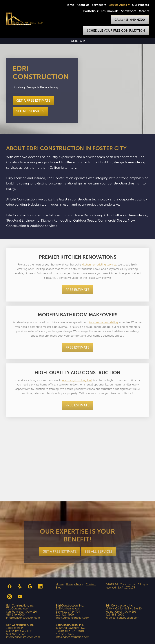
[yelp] (20, 586)
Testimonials (110, 11)
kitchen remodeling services (99, 265)
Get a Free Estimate (33, 101)
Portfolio (91, 11)
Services (99, 5)
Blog (59, 588)
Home (70, 5)
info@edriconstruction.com (23, 618)
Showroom (129, 11)
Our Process (140, 5)
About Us (83, 5)
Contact (91, 584)
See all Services (30, 111)
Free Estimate (77, 290)
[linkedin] (40, 586)
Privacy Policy (75, 584)
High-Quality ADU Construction (77, 373)
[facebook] (10, 586)
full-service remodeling (104, 322)
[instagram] (10, 597)
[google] (30, 586)
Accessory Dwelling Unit (77, 380)
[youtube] (20, 597)
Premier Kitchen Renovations (78, 257)
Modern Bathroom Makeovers (78, 315)
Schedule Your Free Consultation (116, 31)
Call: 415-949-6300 (130, 20)
